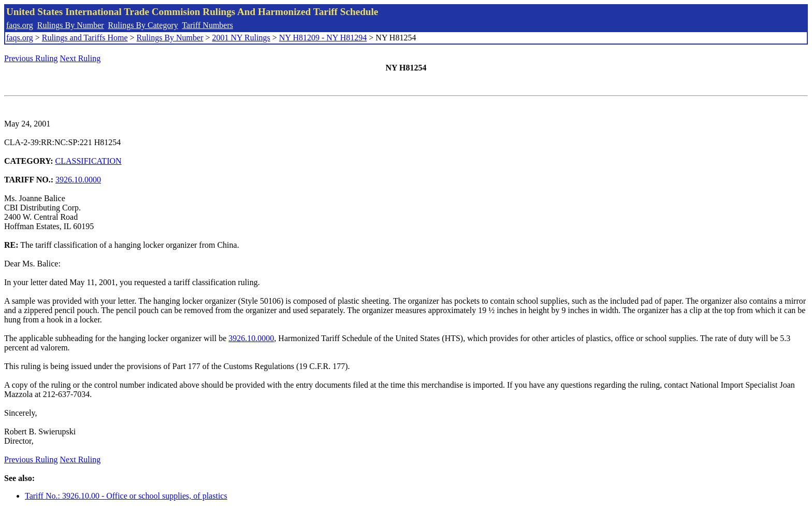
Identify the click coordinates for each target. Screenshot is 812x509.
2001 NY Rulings (241, 38)
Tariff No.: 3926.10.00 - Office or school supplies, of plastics (126, 496)
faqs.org (20, 25)
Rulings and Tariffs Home (85, 38)
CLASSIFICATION (89, 161)
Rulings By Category (143, 25)
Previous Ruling (31, 58)
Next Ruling (81, 58)
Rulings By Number (71, 25)
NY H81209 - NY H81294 (323, 38)
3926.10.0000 (78, 180)
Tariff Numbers (207, 25)
